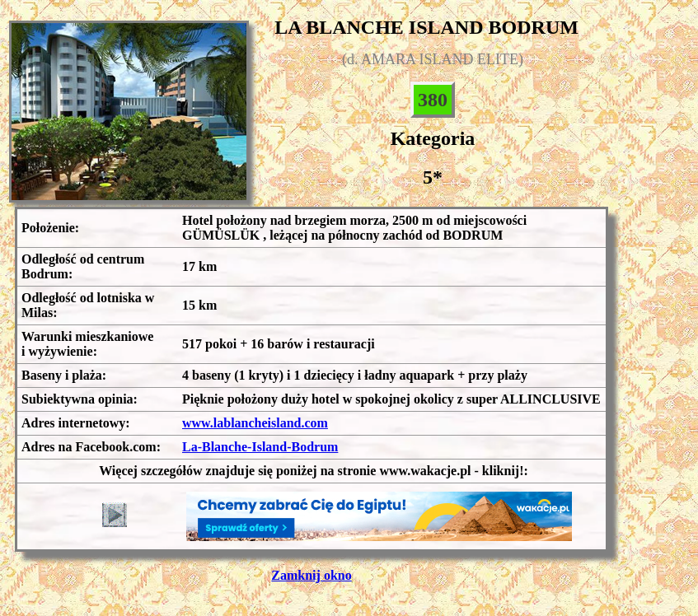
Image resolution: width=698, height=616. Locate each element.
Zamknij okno (311, 575)
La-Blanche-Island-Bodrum (260, 447)
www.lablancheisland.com (255, 423)
